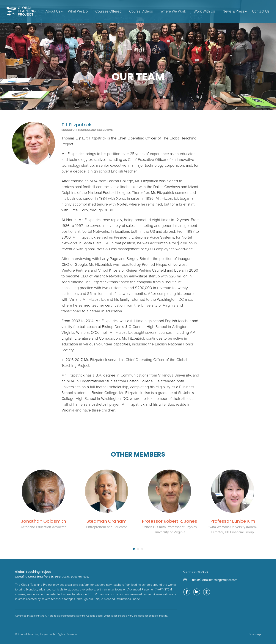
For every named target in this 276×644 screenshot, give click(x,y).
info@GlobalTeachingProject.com (214, 580)
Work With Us (204, 11)
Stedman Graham (107, 521)
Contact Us (261, 11)
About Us (53, 11)
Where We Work (173, 11)
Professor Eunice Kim (233, 521)
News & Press (234, 11)
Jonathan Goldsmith (43, 521)
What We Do (78, 11)
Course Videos (141, 11)
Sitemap (255, 634)
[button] (134, 549)
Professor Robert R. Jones (169, 521)
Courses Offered (108, 11)
